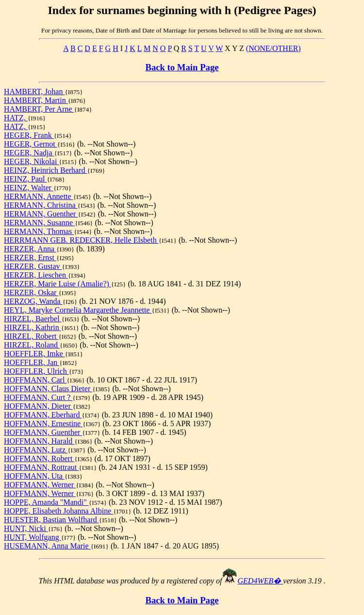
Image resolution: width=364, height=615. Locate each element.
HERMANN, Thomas (39, 231)
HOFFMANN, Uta (34, 476)
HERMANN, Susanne (39, 223)
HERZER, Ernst (30, 258)
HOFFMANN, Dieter (38, 406)
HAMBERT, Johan (34, 91)
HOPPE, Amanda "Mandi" (46, 502)
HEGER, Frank (29, 135)
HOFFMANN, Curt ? (38, 397)
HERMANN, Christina (41, 205)
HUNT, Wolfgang (33, 537)
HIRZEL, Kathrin (33, 327)
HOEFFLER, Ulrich (36, 371)
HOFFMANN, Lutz (36, 450)
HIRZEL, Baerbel (33, 319)
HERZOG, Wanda (33, 301)
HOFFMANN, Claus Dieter (48, 389)
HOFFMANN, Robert (39, 458)
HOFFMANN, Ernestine (43, 424)
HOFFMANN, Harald (39, 441)
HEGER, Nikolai (31, 161)
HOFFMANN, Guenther (43, 432)
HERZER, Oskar (31, 292)
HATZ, (16, 118)
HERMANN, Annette (39, 196)
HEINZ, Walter (29, 188)
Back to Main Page (182, 67)
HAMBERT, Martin (36, 100)
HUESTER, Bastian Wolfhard (51, 520)
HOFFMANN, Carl (35, 380)
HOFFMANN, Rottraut (41, 467)
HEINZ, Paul (25, 179)
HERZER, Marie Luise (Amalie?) (58, 284)
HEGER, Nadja (29, 153)
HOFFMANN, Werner (40, 485)
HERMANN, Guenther (41, 214)
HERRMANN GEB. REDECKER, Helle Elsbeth (81, 240)
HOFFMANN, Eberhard (43, 415)
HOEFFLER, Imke (34, 354)
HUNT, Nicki (26, 528)
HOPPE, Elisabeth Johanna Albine (58, 511)
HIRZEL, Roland (32, 345)
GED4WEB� (261, 581)
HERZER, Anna (30, 249)
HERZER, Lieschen (36, 275)
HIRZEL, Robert (31, 336)
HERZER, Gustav (33, 266)
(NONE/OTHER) (273, 48)
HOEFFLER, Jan (32, 362)
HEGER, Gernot (31, 144)
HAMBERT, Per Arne (39, 109)
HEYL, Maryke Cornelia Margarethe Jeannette (78, 310)
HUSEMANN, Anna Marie (47, 546)
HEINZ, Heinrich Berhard (46, 170)
